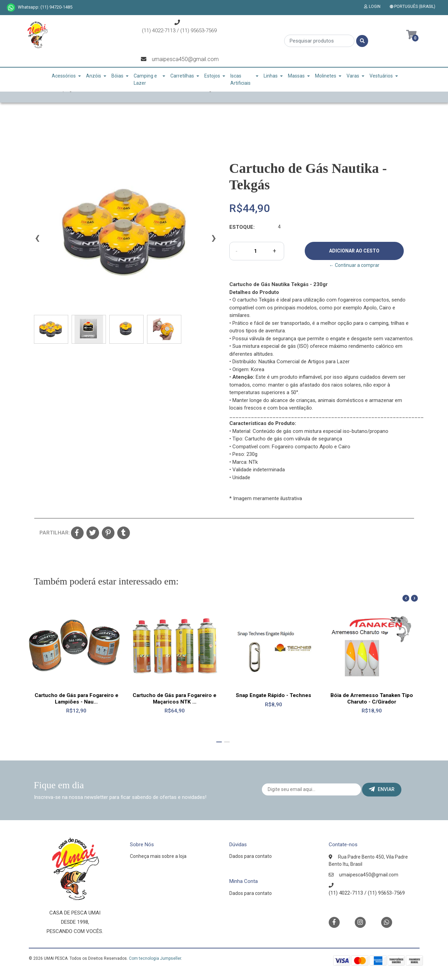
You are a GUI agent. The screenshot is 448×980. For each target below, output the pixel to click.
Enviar (382, 789)
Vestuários (381, 76)
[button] (414, 7)
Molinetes (326, 76)
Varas (353, 76)
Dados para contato (251, 856)
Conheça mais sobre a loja (158, 856)
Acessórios (64, 76)
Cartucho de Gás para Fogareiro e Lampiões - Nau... (76, 698)
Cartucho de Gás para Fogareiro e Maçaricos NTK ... (175, 698)
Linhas (271, 76)
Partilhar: (53, 533)
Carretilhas (182, 76)
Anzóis (94, 76)
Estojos (212, 76)
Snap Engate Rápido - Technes (273, 695)
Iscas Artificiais (240, 79)
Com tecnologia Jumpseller (155, 958)
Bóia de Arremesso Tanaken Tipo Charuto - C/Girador (372, 698)
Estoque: (242, 227)
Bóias (117, 76)
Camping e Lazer (145, 79)
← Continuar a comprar (354, 265)
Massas (296, 76)
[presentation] (37, 241)
